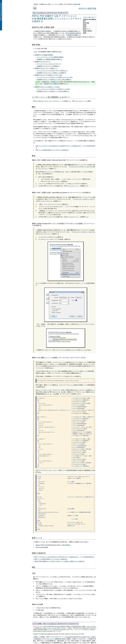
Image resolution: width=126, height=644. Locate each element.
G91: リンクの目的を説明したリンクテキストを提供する (52, 150)
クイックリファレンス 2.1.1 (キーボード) (49, 64)
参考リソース (87, 29)
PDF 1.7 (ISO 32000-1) (64, 533)
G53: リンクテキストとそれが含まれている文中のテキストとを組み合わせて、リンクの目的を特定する (64, 545)
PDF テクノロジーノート (79, 101)
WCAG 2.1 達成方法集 (74, 4)
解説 (85, 25)
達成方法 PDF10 (52, 13)
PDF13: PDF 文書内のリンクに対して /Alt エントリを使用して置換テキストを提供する (60, 550)
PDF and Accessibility (42, 535)
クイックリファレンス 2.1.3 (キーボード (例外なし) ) (52, 71)
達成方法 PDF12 (63, 13)
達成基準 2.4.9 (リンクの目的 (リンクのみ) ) (47, 87)
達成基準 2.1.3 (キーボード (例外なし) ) (46, 68)
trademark (67, 622)
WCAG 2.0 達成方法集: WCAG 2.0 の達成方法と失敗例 (56, 615)
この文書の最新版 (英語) (76, 615)
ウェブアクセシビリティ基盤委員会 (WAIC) (53, 627)
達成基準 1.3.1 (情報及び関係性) (44, 55)
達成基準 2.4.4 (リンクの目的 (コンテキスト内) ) (48, 75)
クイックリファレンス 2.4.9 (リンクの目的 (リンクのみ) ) (54, 89)
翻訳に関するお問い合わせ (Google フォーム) (63, 633)
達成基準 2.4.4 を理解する (51, 84)
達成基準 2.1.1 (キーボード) (42, 62)
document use (75, 622)
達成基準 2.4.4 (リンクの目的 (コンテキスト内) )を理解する (54, 80)
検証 (85, 33)
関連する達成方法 (88, 31)
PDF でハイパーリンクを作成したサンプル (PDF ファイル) (70, 350)
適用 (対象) (87, 23)
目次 (34, 13)
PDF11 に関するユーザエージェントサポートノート (48, 101)
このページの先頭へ (37, 612)
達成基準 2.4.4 (55, 82)
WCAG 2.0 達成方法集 (87, 8)
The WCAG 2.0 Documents (59, 618)
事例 (85, 27)
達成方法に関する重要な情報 (90, 20)
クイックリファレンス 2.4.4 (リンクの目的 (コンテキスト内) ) (55, 77)
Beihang (56, 622)
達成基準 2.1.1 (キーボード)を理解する (48, 66)
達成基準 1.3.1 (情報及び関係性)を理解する (50, 59)
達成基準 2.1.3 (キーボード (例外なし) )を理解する (52, 73)
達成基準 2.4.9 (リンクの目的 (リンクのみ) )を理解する (53, 91)
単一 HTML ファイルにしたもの (48, 616)
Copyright (35, 622)
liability (63, 622)
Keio (52, 622)
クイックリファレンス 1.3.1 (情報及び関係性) (50, 57)
